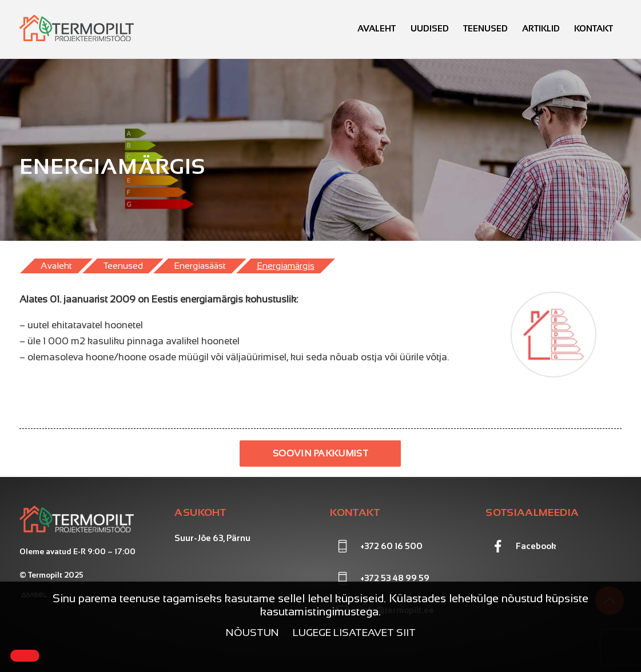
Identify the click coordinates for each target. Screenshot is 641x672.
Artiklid (541, 28)
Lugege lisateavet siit (354, 633)
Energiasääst (200, 266)
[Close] (25, 656)
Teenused (485, 28)
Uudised (430, 28)
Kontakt (594, 28)
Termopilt (45, 575)
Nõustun (252, 633)
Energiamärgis (286, 266)
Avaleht (377, 28)
